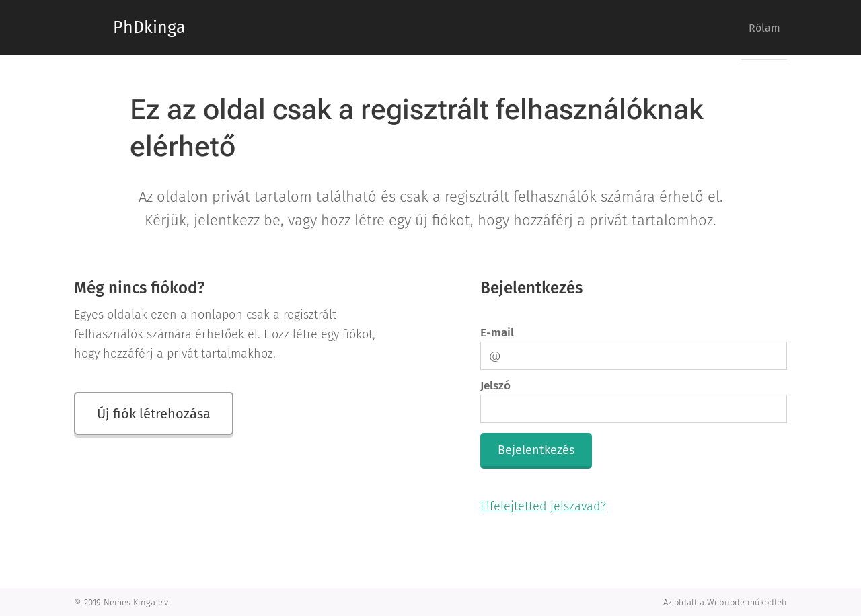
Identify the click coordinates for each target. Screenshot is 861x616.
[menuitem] (759, 28)
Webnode (726, 602)
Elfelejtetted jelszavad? (543, 506)
